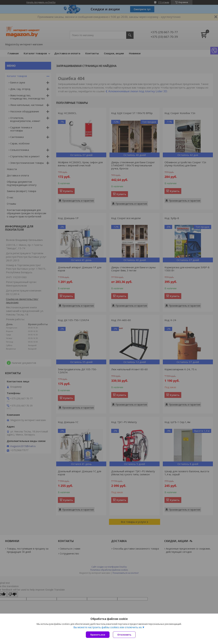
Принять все (98, 635)
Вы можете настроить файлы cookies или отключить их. (108, 627)
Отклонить (124, 635)
